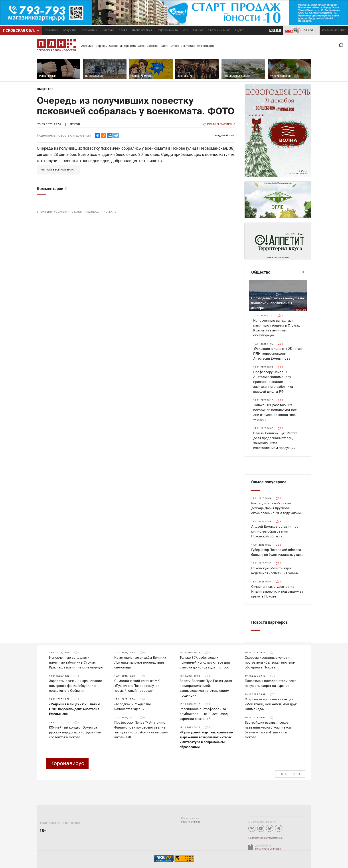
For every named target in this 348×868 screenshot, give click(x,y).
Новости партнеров (269, 622)
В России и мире (219, 30)
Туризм (198, 30)
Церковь (101, 46)
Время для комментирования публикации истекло (77, 212)
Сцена (113, 46)
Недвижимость (167, 30)
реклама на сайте (334, 30)
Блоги (164, 46)
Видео (239, 30)
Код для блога (224, 135)
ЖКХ (185, 30)
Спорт (123, 30)
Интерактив (128, 46)
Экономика (89, 30)
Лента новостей (290, 774)
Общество (70, 30)
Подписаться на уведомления (265, 838)
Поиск (343, 45)
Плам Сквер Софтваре (268, 849)
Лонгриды (188, 46)
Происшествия (142, 30)
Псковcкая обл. (19, 30)
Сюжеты (152, 46)
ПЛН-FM (308, 30)
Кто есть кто (206, 46)
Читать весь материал (58, 170)
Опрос (175, 46)
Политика (51, 30)
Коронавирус (67, 763)
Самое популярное (269, 482)
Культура (108, 30)
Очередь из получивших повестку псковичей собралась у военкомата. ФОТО (136, 106)
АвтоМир (87, 46)
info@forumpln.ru (191, 822)
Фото (141, 46)
